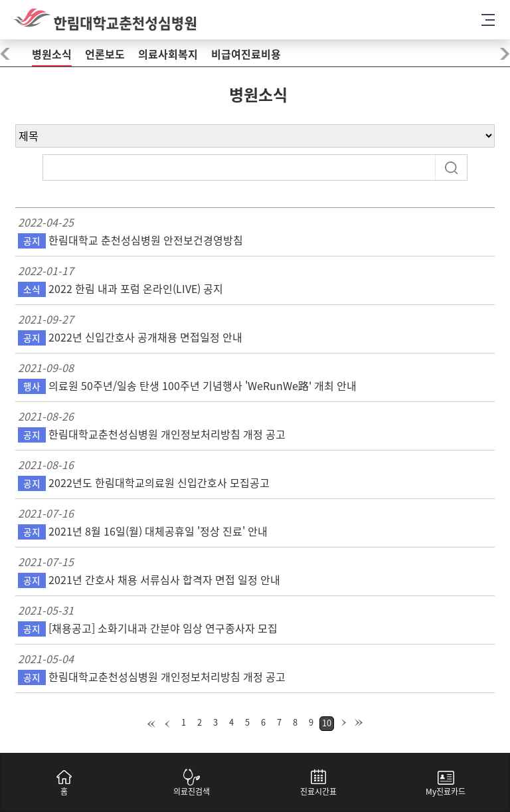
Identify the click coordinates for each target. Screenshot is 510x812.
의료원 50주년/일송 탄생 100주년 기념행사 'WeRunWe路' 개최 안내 (187, 386)
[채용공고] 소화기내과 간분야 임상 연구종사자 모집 (148, 629)
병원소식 (52, 54)
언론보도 (105, 54)
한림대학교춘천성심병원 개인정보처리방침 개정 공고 (152, 435)
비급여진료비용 (246, 54)
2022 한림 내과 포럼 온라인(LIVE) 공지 (121, 289)
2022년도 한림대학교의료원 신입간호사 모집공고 (144, 483)
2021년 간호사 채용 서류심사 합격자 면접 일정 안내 (149, 580)
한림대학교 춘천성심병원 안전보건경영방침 (130, 241)
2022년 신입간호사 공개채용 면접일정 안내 (130, 338)
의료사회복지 (168, 54)
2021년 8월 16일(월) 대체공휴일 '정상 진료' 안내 (143, 532)
